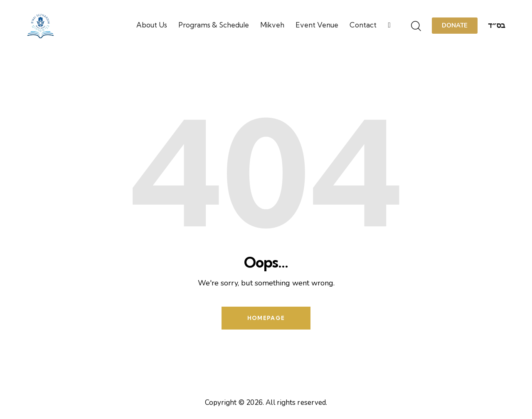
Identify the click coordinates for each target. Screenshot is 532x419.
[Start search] (416, 27)
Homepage (266, 318)
